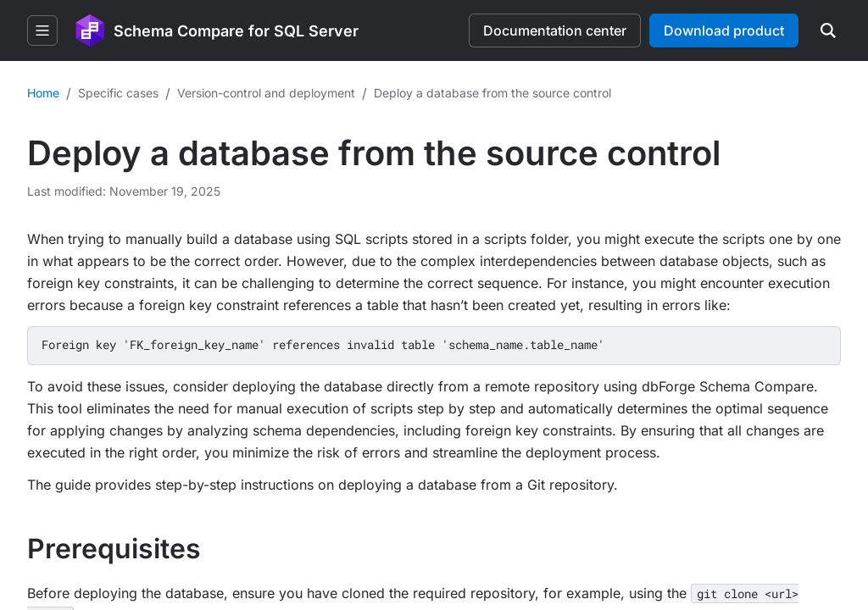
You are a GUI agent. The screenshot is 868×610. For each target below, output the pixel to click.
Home (43, 93)
